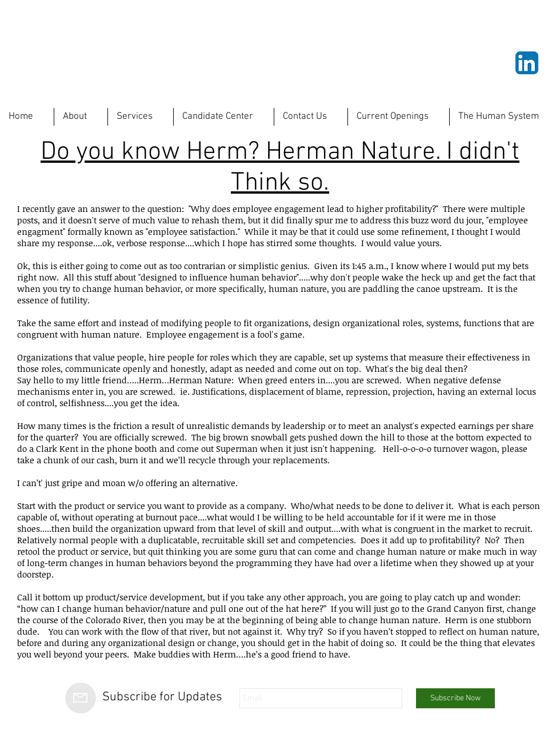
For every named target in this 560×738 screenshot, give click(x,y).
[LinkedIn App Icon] (527, 63)
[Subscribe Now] (455, 698)
